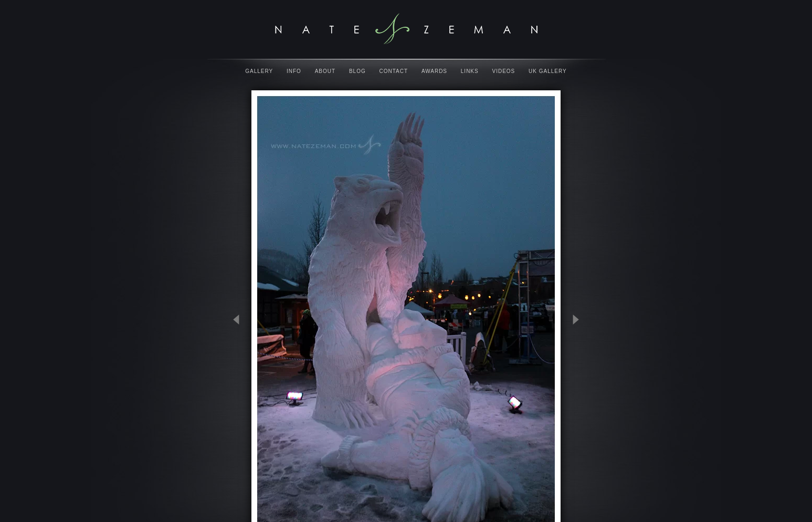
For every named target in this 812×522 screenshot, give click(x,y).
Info (294, 71)
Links (470, 71)
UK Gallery (548, 71)
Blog (357, 71)
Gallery (259, 71)
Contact (394, 71)
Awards (434, 71)
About (325, 71)
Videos (504, 71)
